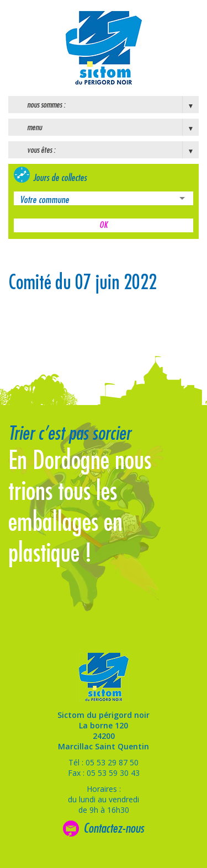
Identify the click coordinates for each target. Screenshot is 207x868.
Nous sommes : (46, 105)
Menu (34, 127)
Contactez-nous (114, 828)
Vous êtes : (41, 150)
